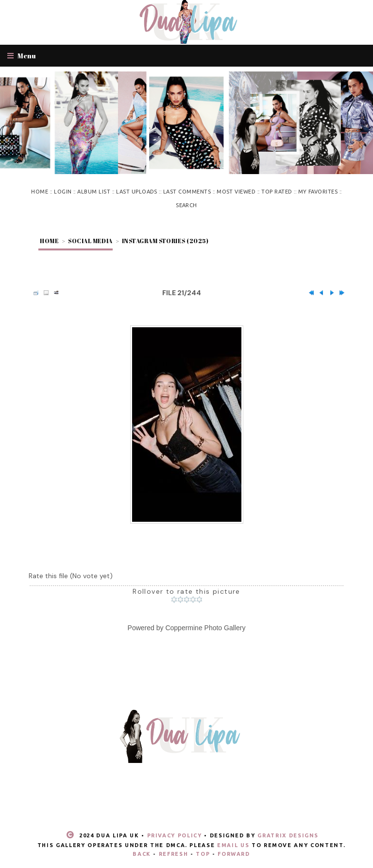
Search (186, 205)
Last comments (187, 192)
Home (40, 192)
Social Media (90, 241)
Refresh (174, 854)
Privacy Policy (175, 835)
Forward (234, 854)
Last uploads (137, 192)
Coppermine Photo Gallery (205, 628)
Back (142, 854)
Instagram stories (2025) (165, 241)
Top (203, 854)
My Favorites (318, 192)
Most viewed (236, 192)
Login (63, 192)
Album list (94, 192)
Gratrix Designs (288, 835)
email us (233, 845)
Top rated (277, 192)
